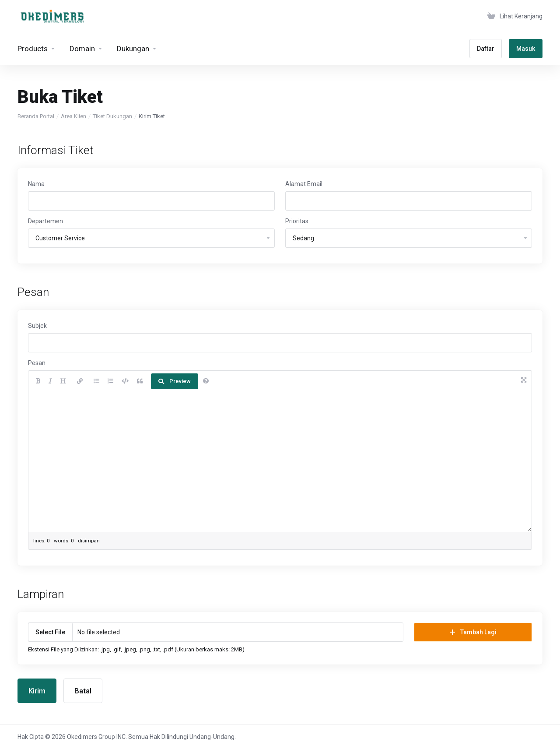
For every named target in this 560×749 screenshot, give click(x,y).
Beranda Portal (36, 116)
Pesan (37, 363)
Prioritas (297, 221)
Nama (36, 184)
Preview (175, 381)
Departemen (45, 221)
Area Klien (73, 116)
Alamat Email (304, 184)
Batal (83, 691)
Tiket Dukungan (112, 116)
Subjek (37, 326)
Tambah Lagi (473, 632)
